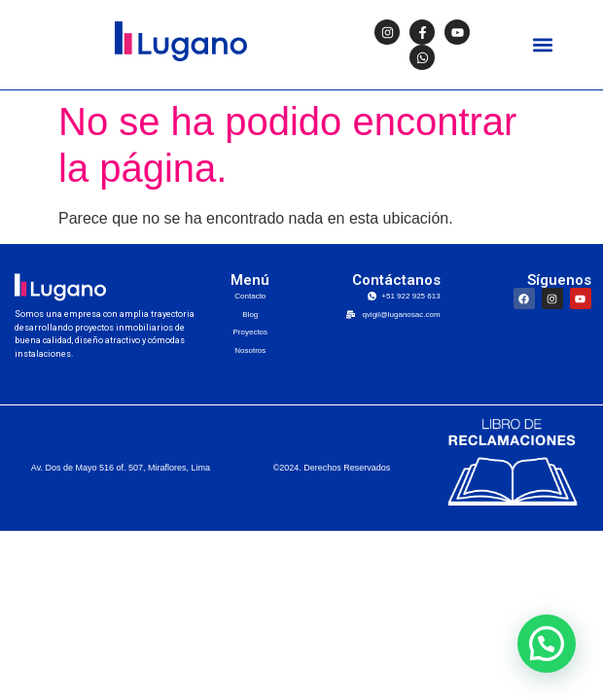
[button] (543, 45)
